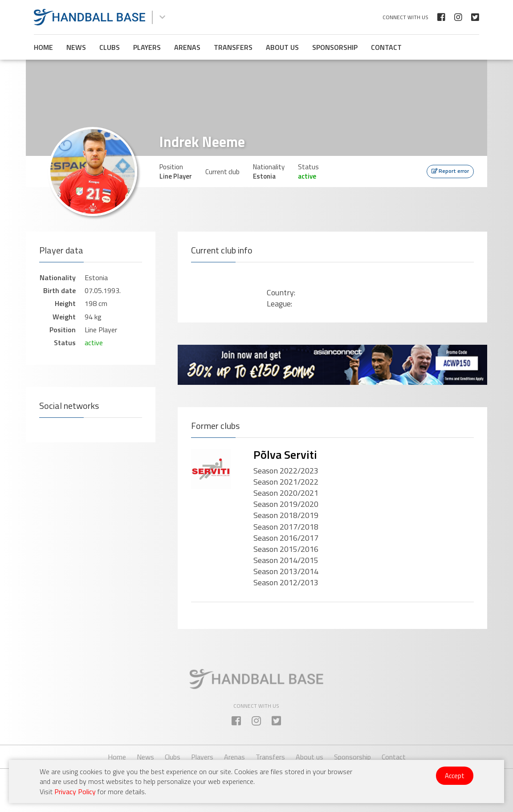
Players (147, 47)
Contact (386, 47)
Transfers (233, 47)
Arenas (187, 47)
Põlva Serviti (285, 455)
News (76, 47)
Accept (455, 776)
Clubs (110, 47)
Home (43, 47)
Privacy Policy (75, 792)
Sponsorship (335, 47)
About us (282, 47)
